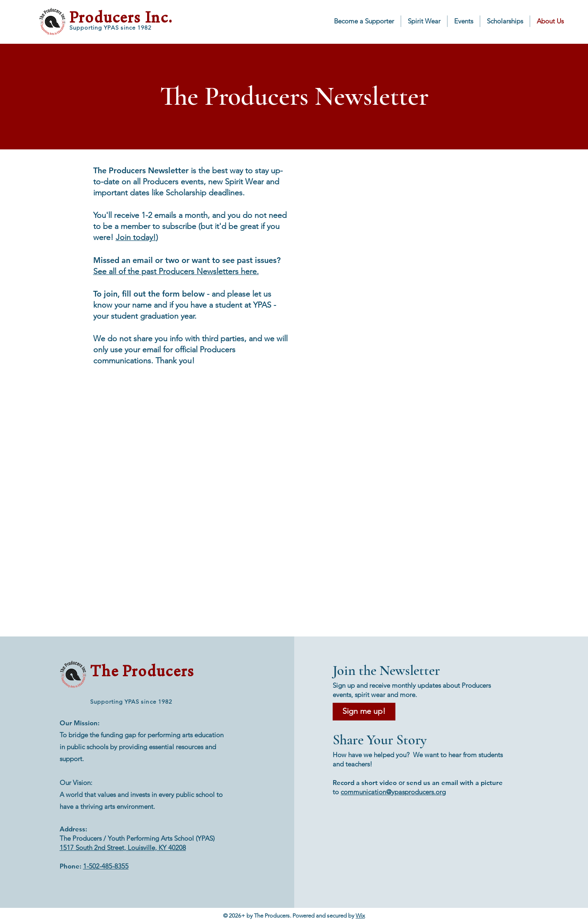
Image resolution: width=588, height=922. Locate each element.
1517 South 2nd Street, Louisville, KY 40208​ (123, 848)
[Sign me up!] (364, 712)
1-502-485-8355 (106, 866)
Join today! (136, 237)
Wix (360, 916)
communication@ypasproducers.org (393, 792)
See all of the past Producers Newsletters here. (176, 271)
